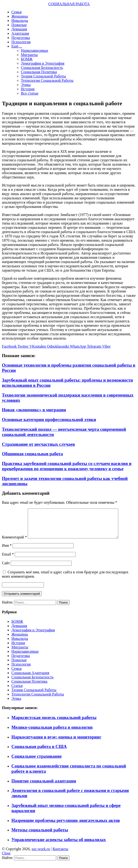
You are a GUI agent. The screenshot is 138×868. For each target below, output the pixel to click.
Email (8, 560)
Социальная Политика (39, 72)
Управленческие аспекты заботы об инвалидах (59, 845)
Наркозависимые (35, 50)
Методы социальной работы (40, 836)
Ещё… (17, 46)
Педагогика (21, 38)
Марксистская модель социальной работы (54, 723)
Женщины (20, 16)
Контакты (60, 855)
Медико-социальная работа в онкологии (52, 733)
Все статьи (30, 93)
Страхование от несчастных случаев (38, 444)
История (28, 89)
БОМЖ (27, 59)
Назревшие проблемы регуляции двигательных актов (66, 826)
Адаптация (20, 33)
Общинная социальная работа (32, 454)
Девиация (19, 29)
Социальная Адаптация (30, 679)
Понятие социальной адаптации (44, 787)
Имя (7, 551)
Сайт (6, 569)
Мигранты (29, 55)
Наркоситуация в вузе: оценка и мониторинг (56, 743)
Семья (17, 12)
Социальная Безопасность (42, 68)
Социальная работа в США (39, 752)
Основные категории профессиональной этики (49, 420)
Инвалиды (20, 21)
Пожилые (19, 25)
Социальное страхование (37, 762)
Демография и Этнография (43, 63)
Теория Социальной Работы (43, 76)
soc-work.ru (41, 855)
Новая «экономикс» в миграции (34, 410)
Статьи (17, 691)
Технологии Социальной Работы (47, 80)
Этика (26, 85)
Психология (21, 42)
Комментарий (14, 543)
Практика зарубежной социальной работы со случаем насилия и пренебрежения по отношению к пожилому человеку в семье (67, 466)
